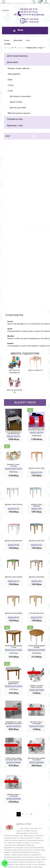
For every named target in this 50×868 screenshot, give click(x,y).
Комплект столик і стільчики (13, 465)
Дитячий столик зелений (13, 577)
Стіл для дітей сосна (36, 613)
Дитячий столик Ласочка (14, 504)
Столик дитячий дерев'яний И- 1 (14, 683)
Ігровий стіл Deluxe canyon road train (36, 686)
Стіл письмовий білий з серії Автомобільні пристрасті (14, 434)
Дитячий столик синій (37, 541)
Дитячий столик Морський (37, 505)
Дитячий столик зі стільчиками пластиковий (13, 796)
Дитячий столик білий (36, 577)
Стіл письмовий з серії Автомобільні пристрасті (36, 429)
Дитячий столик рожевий (14, 613)
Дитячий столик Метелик (13, 541)
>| (31, 814)
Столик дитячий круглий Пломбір (37, 647)
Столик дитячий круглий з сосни (13, 647)
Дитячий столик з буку (37, 468)
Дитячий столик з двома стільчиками (36, 759)
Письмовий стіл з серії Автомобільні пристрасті (14, 723)
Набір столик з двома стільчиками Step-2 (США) (14, 759)
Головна (7, 40)
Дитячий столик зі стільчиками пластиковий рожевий (36, 724)
